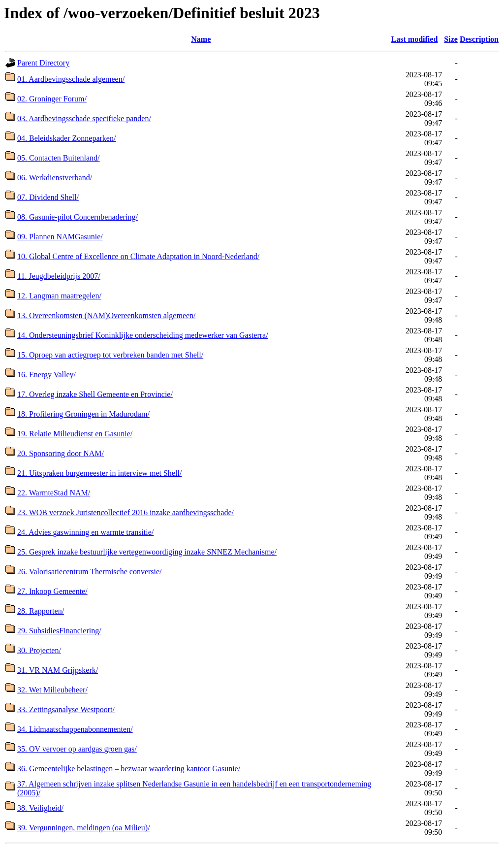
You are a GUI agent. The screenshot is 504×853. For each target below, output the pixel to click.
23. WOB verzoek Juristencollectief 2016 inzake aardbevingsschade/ (126, 512)
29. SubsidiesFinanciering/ (59, 631)
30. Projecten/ (39, 650)
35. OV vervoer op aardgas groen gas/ (77, 749)
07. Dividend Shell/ (48, 197)
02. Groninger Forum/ (52, 99)
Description (479, 39)
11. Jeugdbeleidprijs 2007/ (59, 276)
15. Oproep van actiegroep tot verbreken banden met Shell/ (110, 355)
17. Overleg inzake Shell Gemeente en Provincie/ (95, 394)
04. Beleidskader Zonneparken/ (66, 138)
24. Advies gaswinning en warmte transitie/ (85, 532)
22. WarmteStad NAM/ (54, 493)
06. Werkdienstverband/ (55, 178)
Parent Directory (43, 63)
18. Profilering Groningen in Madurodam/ (83, 414)
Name (201, 39)
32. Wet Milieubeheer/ (52, 690)
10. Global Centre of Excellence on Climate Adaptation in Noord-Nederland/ (138, 256)
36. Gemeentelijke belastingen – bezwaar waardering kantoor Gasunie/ (129, 769)
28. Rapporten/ (41, 611)
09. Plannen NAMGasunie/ (60, 237)
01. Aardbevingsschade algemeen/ (71, 79)
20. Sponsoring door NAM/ (61, 453)
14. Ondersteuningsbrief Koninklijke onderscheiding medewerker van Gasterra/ (143, 335)
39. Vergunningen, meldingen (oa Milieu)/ (84, 828)
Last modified (415, 39)
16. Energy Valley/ (47, 375)
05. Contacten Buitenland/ (59, 158)
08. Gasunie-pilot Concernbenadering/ (78, 217)
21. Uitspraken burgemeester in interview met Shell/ (99, 473)
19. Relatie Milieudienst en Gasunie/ (75, 434)
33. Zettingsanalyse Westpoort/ (66, 709)
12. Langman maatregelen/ (59, 296)
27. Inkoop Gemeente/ (52, 591)
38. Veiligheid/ (40, 808)
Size (451, 39)
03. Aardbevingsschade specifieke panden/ (84, 118)
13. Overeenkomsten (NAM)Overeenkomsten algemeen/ (107, 315)
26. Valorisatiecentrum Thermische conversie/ (90, 572)
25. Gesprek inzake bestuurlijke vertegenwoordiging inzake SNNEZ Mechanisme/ (147, 552)
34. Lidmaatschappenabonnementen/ (75, 729)
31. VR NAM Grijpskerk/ (58, 670)
